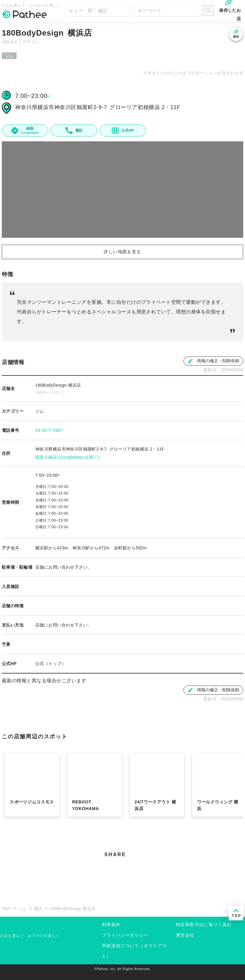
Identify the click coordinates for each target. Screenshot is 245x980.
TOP (6, 909)
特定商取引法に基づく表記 (204, 925)
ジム (22, 909)
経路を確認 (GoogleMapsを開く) (67, 457)
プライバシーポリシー (125, 935)
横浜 (38, 909)
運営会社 (185, 935)
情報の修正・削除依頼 (213, 361)
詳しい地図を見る (122, 252)
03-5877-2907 (49, 430)
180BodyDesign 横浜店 (73, 909)
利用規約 (111, 925)
